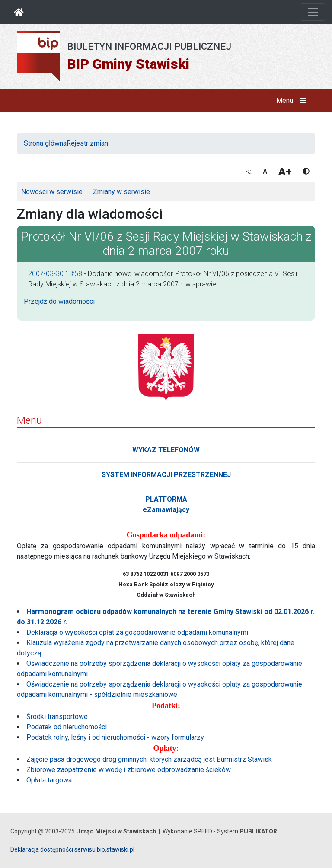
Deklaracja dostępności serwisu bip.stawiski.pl (72, 849)
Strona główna (45, 143)
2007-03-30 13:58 (55, 274)
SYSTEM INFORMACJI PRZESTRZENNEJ (166, 475)
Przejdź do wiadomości (59, 301)
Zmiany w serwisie (121, 192)
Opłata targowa (49, 780)
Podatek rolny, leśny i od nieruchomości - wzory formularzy (115, 737)
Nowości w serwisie (52, 192)
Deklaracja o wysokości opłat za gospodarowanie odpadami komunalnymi (137, 632)
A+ (285, 172)
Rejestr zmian (87, 143)
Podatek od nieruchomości (67, 727)
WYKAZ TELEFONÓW (166, 450)
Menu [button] (293, 101)
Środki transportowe (57, 717)
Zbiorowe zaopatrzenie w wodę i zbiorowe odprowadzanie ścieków (129, 770)
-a (249, 171)
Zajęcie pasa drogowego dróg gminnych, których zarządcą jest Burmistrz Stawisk (149, 759)
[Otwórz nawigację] (313, 12)
